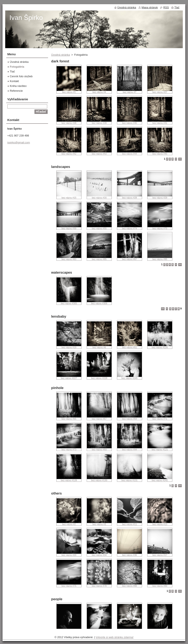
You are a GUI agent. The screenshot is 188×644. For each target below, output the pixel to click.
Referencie (16, 91)
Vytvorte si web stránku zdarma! (114, 637)
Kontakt (14, 81)
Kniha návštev (18, 86)
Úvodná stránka (61, 55)
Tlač (12, 71)
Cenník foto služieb (21, 76)
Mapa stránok (150, 7)
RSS (166, 7)
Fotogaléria (17, 67)
